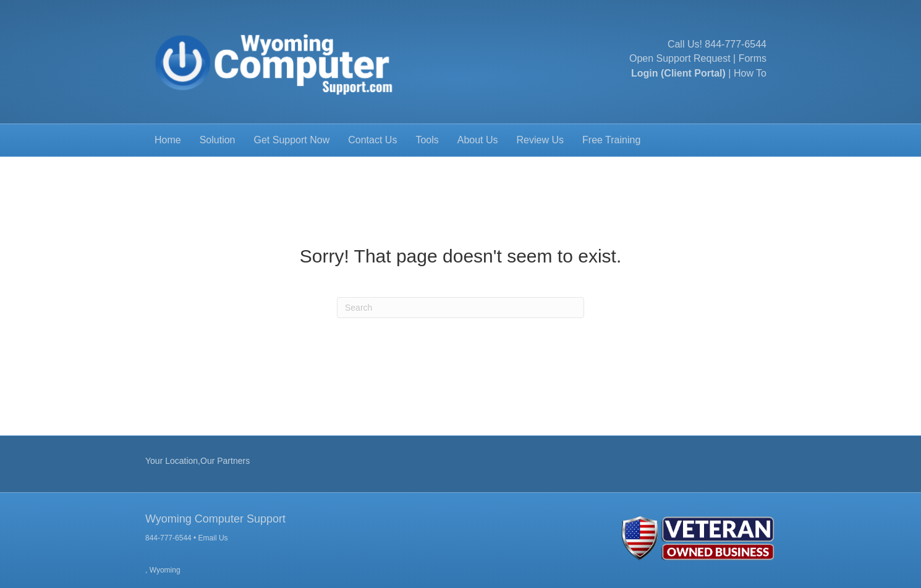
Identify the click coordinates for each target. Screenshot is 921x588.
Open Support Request (680, 58)
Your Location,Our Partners (197, 461)
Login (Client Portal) (678, 73)
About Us (478, 140)
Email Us (213, 538)
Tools (427, 140)
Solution (218, 140)
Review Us (540, 140)
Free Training (611, 140)
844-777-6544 (736, 44)
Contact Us (372, 140)
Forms (753, 58)
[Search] (460, 308)
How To (750, 73)
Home (168, 140)
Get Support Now (292, 140)
